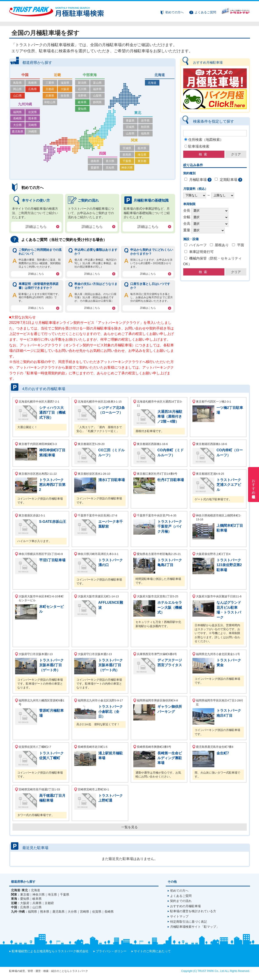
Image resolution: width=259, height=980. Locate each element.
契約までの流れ (181, 901)
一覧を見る (129, 827)
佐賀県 (33, 112)
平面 (241, 245)
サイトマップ (179, 916)
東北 (138, 113)
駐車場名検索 (199, 146)
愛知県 (82, 109)
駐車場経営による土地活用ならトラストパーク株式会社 (50, 951)
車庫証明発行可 (201, 252)
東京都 (142, 161)
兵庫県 (50, 96)
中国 (25, 75)
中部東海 (90, 75)
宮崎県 (33, 125)
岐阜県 (82, 102)
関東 (134, 140)
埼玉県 (142, 155)
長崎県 (17, 118)
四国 (102, 153)
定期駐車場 (229, 180)
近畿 (57, 75)
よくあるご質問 (205, 12)
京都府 (50, 89)
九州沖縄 (25, 104)
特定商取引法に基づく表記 (189, 922)
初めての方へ (174, 12)
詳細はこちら (36, 227)
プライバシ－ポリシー (111, 951)
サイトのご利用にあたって (152, 951)
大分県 (17, 125)
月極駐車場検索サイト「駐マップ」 (195, 927)
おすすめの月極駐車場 (185, 906)
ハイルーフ (198, 245)
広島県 (33, 89)
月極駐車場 (198, 180)
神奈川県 (127, 168)
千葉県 (127, 161)
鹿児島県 (18, 132)
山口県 (17, 96)
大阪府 (65, 89)
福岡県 (17, 112)
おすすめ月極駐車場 (254, 485)
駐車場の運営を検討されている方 (193, 911)
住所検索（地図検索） (206, 140)
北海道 (160, 75)
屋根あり (222, 245)
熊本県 (33, 118)
